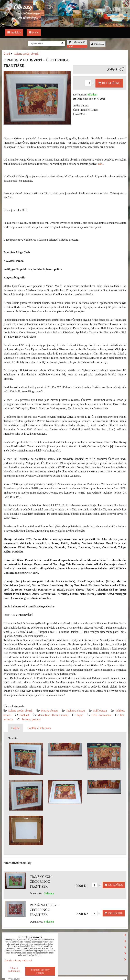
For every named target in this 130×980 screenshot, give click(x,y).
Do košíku (109, 83)
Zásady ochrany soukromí (18, 960)
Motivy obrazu (49, 711)
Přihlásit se (98, 44)
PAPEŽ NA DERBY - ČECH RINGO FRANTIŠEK (44, 910)
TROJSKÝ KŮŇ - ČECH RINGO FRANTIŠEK (42, 881)
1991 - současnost (101, 715)
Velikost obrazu (66, 953)
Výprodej (11, 965)
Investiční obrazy (18, 971)
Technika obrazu (75, 711)
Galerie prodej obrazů (20, 711)
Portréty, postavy (31, 719)
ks (90, 83)
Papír (80, 715)
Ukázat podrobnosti (14, 969)
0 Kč (71, 46)
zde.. (101, 164)
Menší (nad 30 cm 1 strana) (53, 715)
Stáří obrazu (100, 711)
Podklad (24, 715)
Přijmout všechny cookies (40, 971)
